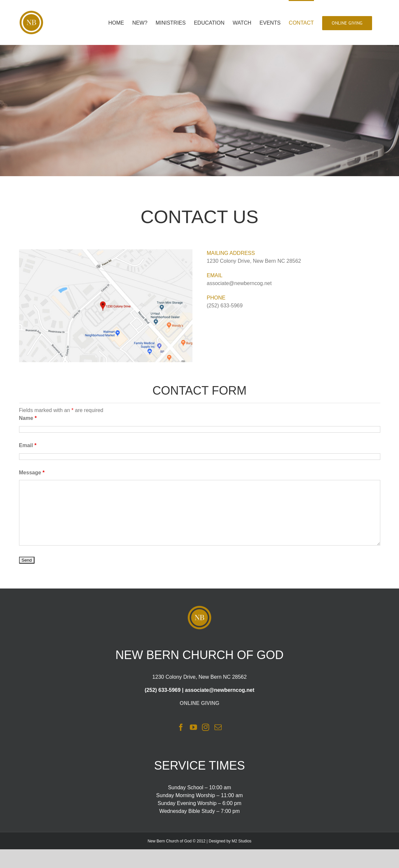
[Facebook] (181, 727)
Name (28, 418)
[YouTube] (193, 727)
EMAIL (215, 275)
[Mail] (218, 727)
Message (32, 473)
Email (28, 445)
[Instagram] (206, 727)
